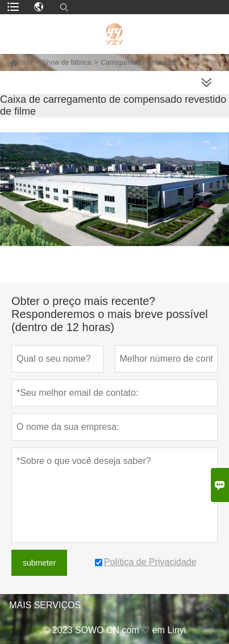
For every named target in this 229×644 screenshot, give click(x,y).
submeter (39, 563)
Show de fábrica (67, 62)
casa (21, 62)
